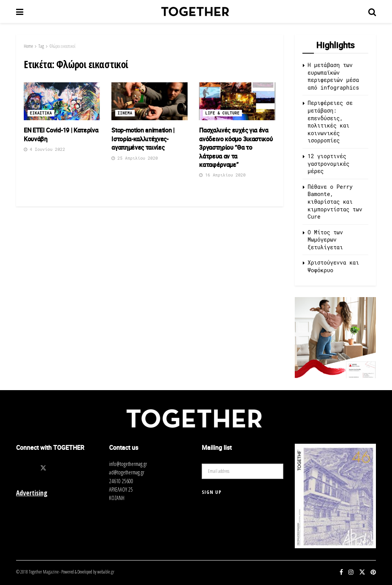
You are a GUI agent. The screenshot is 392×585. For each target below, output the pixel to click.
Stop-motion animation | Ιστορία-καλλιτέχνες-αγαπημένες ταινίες (143, 139)
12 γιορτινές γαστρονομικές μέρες (329, 163)
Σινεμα (125, 113)
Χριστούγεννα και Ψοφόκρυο (333, 266)
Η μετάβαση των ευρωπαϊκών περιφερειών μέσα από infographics (333, 76)
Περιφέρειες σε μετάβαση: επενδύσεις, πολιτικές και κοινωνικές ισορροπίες (330, 122)
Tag (41, 46)
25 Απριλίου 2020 (135, 158)
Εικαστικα (41, 113)
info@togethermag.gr (128, 464)
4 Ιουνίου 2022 (44, 149)
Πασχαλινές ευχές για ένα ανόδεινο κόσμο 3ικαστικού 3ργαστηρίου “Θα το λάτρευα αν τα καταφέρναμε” (236, 147)
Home (28, 46)
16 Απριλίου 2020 (222, 175)
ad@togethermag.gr (127, 472)
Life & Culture (222, 113)
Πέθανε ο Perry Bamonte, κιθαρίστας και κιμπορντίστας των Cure (335, 202)
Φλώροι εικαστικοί (62, 46)
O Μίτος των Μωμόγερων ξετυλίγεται (325, 240)
